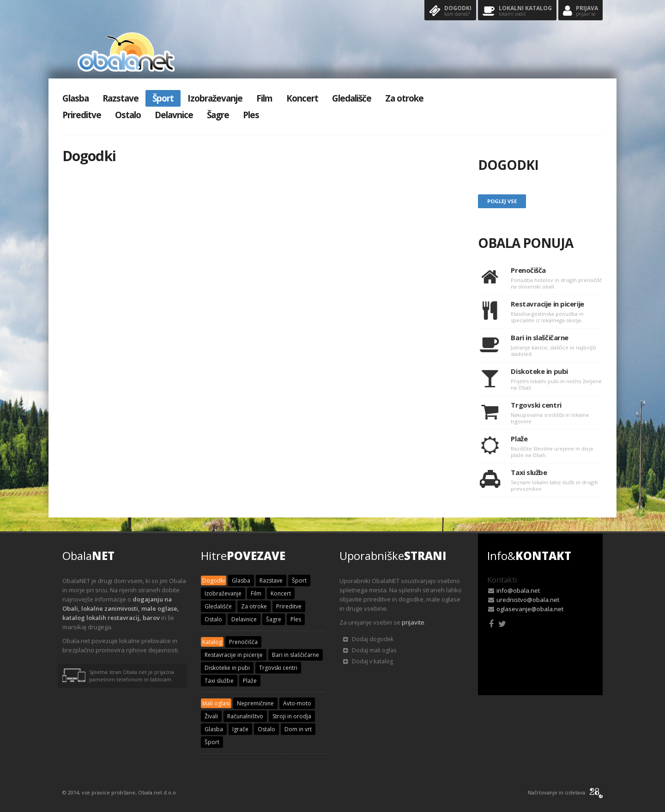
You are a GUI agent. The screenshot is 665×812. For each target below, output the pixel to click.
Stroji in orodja (292, 716)
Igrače (240, 729)
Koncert (302, 98)
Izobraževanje (215, 98)
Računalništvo (245, 716)
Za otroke (404, 98)
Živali (211, 716)
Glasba (76, 98)
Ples (251, 115)
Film (264, 98)
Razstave (121, 98)
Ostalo (128, 115)
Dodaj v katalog (368, 661)
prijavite (413, 622)
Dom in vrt (298, 729)
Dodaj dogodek (368, 639)
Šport (163, 98)
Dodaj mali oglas (370, 650)
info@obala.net (518, 590)
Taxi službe (219, 681)
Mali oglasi (216, 703)
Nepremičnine (255, 703)
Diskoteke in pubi (227, 668)
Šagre (218, 115)
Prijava (580, 11)
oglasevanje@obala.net (530, 609)
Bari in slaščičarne (296, 655)
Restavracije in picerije (234, 655)
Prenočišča (243, 642)
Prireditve (82, 115)
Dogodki (450, 11)
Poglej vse (502, 201)
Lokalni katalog (517, 11)
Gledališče (352, 98)
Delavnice (174, 115)
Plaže (250, 681)
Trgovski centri (278, 668)
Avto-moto (297, 703)
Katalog (212, 642)
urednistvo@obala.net (528, 600)
